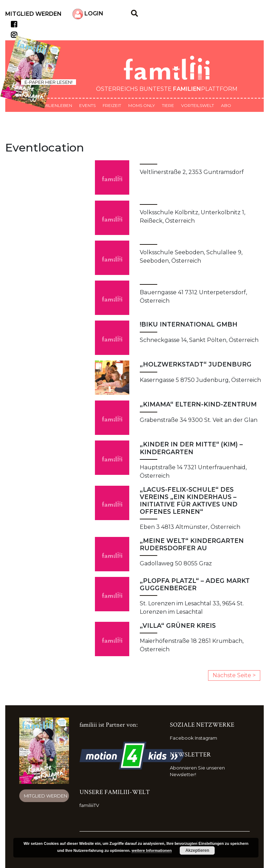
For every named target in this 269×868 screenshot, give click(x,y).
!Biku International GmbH (189, 324)
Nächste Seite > (234, 675)
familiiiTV (89, 805)
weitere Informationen (152, 850)
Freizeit (112, 105)
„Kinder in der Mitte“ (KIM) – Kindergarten (191, 448)
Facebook (182, 738)
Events (87, 105)
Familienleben (55, 105)
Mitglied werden (33, 14)
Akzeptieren (197, 850)
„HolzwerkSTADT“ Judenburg (196, 364)
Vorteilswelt (198, 105)
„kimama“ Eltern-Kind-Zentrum (198, 404)
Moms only (142, 105)
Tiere (168, 105)
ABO (226, 105)
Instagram (206, 738)
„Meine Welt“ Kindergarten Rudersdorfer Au (192, 544)
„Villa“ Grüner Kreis (178, 625)
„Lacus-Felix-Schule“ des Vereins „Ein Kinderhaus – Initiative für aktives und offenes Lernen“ (189, 500)
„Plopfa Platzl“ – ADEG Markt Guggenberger (195, 584)
